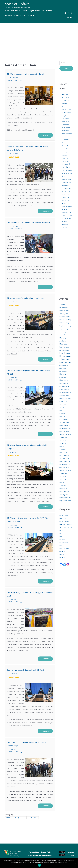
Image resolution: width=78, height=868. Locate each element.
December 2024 (65, 353)
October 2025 (64, 323)
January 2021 (64, 495)
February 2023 (64, 419)
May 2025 (63, 338)
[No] (76, 863)
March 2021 (63, 489)
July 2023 (63, 404)
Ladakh (62, 539)
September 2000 (65, 501)
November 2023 (65, 392)
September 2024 (65, 362)
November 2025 (65, 320)
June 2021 (63, 480)
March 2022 (63, 452)
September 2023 (65, 398)
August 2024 (64, 365)
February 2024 (64, 383)
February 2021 (64, 492)
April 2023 (63, 413)
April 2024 (63, 377)
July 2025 (63, 332)
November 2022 (65, 428)
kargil (61, 530)
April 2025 (63, 341)
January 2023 (64, 422)
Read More (45, 135)
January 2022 (64, 458)
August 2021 (64, 474)
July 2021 (63, 477)
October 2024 (64, 359)
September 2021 (65, 471)
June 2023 (63, 407)
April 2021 (63, 486)
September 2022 (65, 434)
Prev (8, 818)
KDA (61, 533)
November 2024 (65, 356)
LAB (61, 536)
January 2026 (64, 314)
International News (66, 524)
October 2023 (64, 395)
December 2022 (65, 425)
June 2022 (63, 443)
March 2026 (64, 308)
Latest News (64, 542)
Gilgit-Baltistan (64, 521)
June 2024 (63, 371)
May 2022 (63, 446)
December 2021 (65, 461)
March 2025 (63, 344)
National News (64, 549)
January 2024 (64, 386)
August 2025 (64, 329)
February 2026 (64, 311)
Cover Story (64, 515)
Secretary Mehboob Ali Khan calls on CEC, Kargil (26, 670)
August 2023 (64, 401)
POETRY (62, 555)
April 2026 (63, 305)
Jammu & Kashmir (66, 527)
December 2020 (65, 498)
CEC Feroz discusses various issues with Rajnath (26, 74)
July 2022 (63, 440)
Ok (39, 865)
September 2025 (65, 326)
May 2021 (63, 483)
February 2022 (64, 455)
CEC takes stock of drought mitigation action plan (26, 298)
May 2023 (63, 410)
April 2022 (63, 449)
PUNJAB (62, 558)
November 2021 (65, 465)
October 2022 (64, 431)
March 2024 (63, 380)
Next (36, 818)
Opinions (62, 552)
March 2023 (63, 416)
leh (60, 546)
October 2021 (64, 468)
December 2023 (65, 389)
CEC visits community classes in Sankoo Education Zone (29, 222)
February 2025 (64, 347)
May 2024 (63, 374)
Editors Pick (63, 518)
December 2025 (65, 317)
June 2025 (63, 335)
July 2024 (63, 368)
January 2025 (64, 350)
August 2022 (64, 437)
